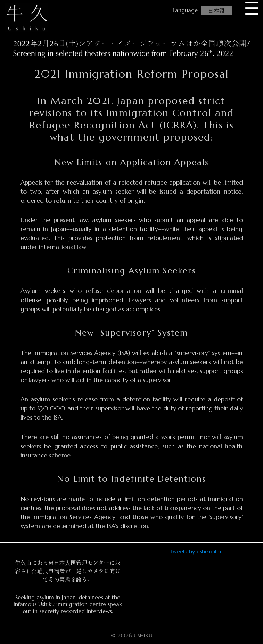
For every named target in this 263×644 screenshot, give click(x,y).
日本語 (216, 11)
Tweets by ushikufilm (195, 551)
